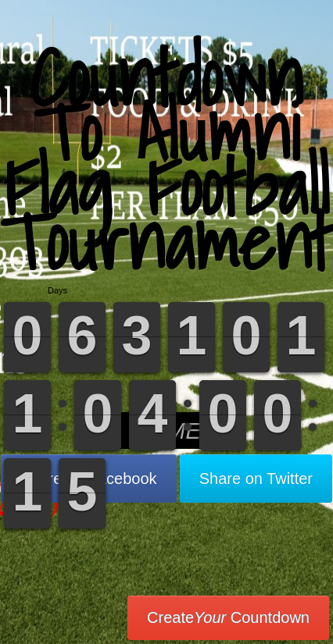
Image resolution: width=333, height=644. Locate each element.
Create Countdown (228, 617)
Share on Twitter (256, 479)
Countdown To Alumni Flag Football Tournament (166, 160)
